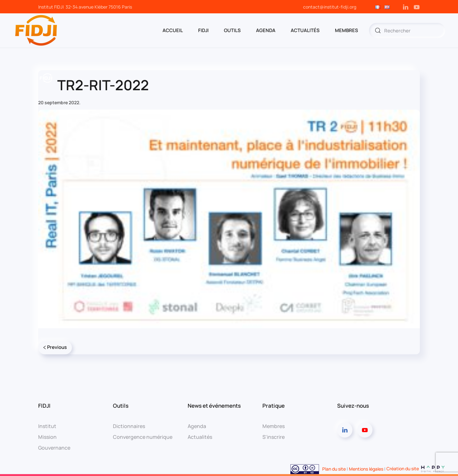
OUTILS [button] (232, 30)
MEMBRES (347, 30)
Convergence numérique (143, 437)
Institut (47, 426)
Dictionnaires (129, 426)
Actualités (305, 30)
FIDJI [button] (203, 30)
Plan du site (334, 469)
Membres (274, 426)
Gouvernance (54, 448)
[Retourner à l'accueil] (37, 31)
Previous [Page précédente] (55, 347)
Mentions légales (366, 469)
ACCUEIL (173, 30)
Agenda (197, 426)
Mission (47, 437)
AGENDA (266, 30)
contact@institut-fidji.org (330, 7)
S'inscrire (274, 437)
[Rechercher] (407, 31)
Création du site (416, 469)
